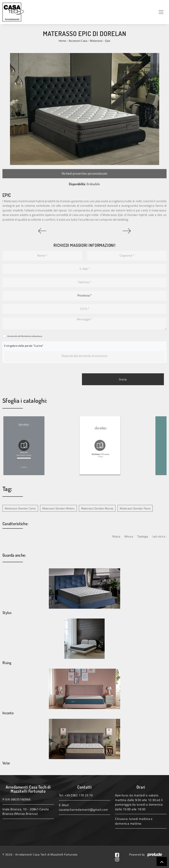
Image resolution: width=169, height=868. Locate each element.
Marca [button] (116, 536)
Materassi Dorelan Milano (58, 508)
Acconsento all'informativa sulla (25, 336)
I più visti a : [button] (159, 536)
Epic (108, 41)
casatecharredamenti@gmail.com (83, 810)
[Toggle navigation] (161, 12)
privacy (39, 336)
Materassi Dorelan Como (20, 508)
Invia (123, 379)
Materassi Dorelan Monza (97, 508)
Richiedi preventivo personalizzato (85, 173)
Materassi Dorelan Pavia (135, 508)
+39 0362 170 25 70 (79, 795)
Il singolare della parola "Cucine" (24, 346)
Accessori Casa (78, 41)
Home (62, 41)
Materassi (96, 41)
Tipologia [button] (143, 536)
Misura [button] (129, 536)
